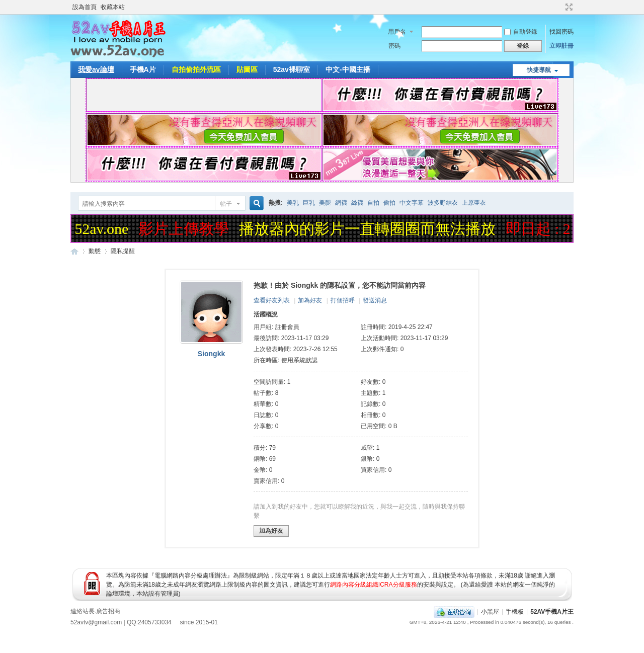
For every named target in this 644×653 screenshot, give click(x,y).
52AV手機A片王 (552, 612)
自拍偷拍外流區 (196, 69)
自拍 (373, 203)
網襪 (341, 203)
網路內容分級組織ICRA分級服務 (374, 585)
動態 (95, 251)
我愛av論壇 (96, 69)
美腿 (325, 203)
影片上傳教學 (185, 229)
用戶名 (397, 32)
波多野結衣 (443, 203)
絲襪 (357, 203)
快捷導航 (539, 70)
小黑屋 (490, 612)
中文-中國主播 (348, 69)
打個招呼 (343, 300)
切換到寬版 (568, 7)
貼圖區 (247, 69)
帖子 (226, 204)
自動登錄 (521, 32)
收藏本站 (113, 7)
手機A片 (143, 69)
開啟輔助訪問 (559, 7)
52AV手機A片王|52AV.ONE (74, 251)
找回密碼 (561, 32)
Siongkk (211, 354)
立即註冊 (561, 46)
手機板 (515, 612)
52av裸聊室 (292, 69)
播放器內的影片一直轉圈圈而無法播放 (369, 229)
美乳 (293, 203)
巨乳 (309, 203)
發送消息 (375, 300)
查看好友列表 (272, 300)
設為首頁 (85, 7)
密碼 (394, 46)
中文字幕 (412, 203)
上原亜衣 (474, 203)
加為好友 (310, 300)
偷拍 (389, 203)
